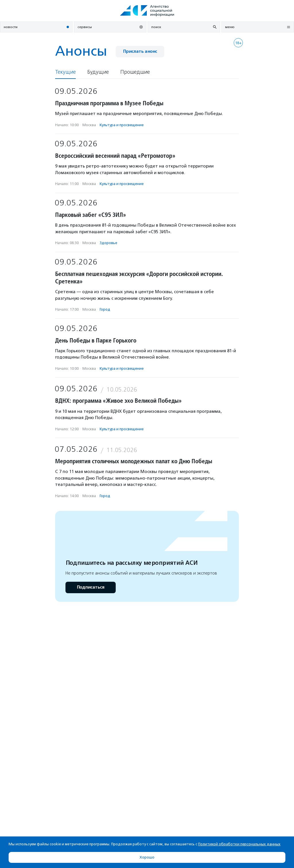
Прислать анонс (140, 51)
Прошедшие (135, 72)
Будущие (98, 72)
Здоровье (108, 243)
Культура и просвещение (122, 125)
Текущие (65, 72)
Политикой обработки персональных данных (239, 844)
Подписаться (91, 587)
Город (105, 309)
